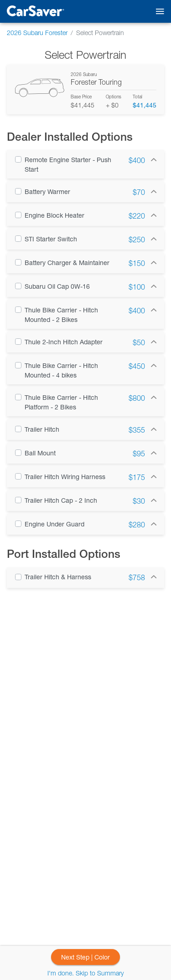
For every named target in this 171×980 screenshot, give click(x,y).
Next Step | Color (85, 957)
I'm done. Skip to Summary (85, 973)
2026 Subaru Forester (37, 33)
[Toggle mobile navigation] (158, 12)
